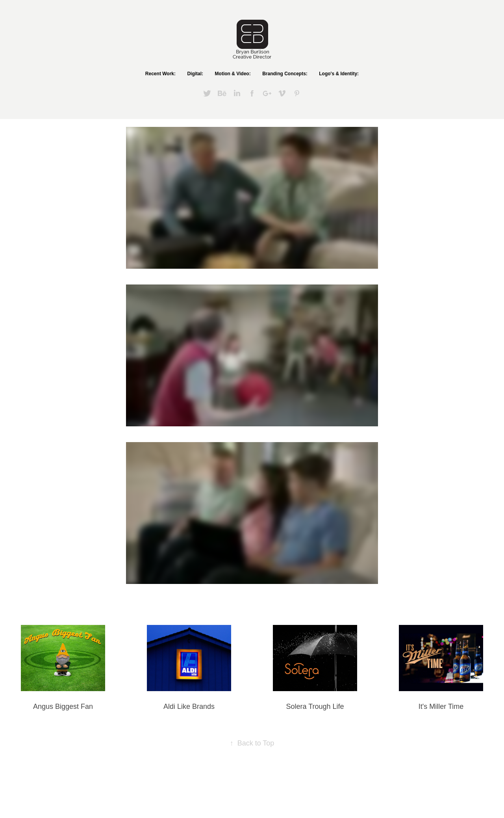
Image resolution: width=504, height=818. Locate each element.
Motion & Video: (233, 74)
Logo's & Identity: (339, 74)
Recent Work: (160, 74)
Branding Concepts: (285, 74)
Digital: (195, 74)
